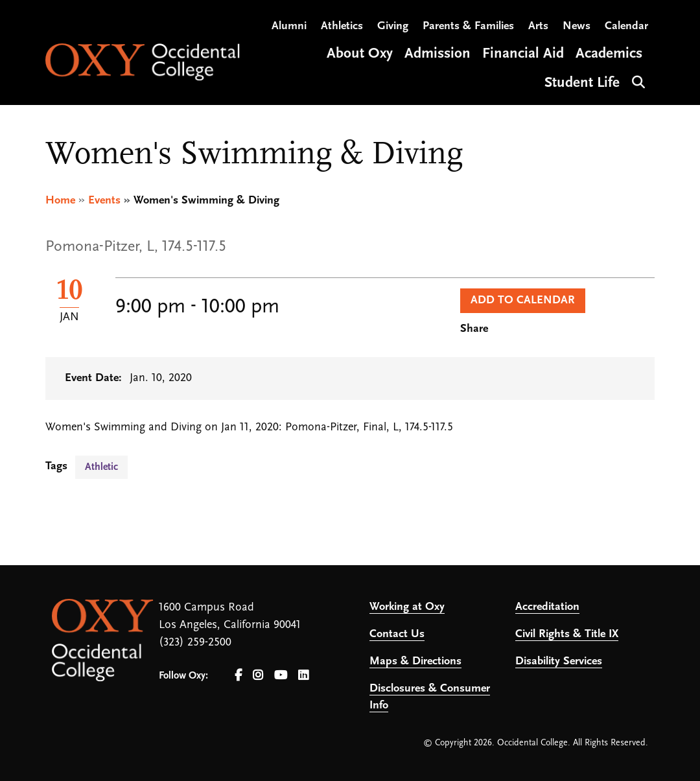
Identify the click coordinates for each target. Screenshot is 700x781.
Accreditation (547, 607)
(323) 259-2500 (195, 643)
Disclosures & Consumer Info (430, 697)
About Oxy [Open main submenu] (360, 54)
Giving (393, 26)
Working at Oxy (407, 607)
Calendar (626, 26)
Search (637, 81)
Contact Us (397, 634)
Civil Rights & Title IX (567, 634)
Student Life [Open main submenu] (582, 83)
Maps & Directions (415, 661)
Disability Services (559, 661)
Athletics (342, 26)
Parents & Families (468, 26)
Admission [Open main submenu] (437, 54)
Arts (538, 26)
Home (60, 201)
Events (104, 201)
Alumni (289, 26)
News (577, 26)
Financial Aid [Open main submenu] (523, 54)
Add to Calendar (523, 300)
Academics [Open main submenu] (609, 54)
